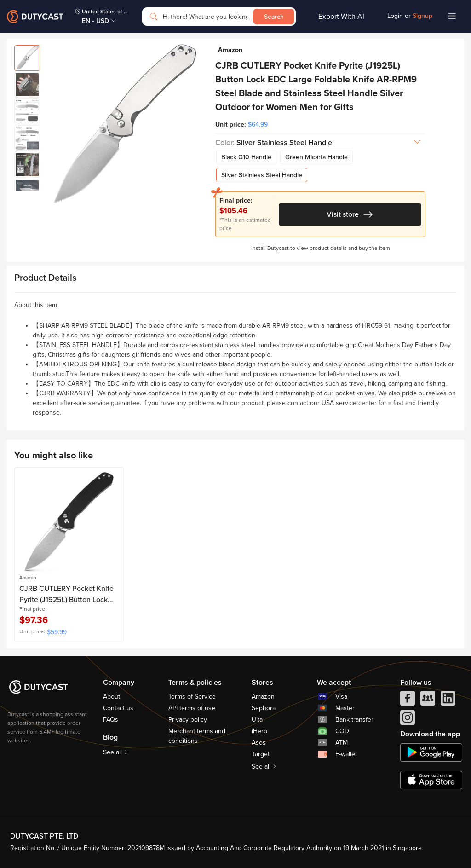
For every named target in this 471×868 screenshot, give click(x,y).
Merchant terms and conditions (197, 736)
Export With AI (341, 17)
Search (274, 17)
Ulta (257, 720)
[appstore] (431, 780)
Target (261, 754)
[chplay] (431, 752)
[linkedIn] (448, 700)
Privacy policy (188, 720)
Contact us (118, 708)
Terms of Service (192, 697)
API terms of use (192, 708)
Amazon (263, 697)
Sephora (264, 708)
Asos (259, 743)
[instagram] (408, 720)
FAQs (111, 720)
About (112, 697)
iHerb (259, 731)
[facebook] (408, 700)
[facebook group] (428, 700)
